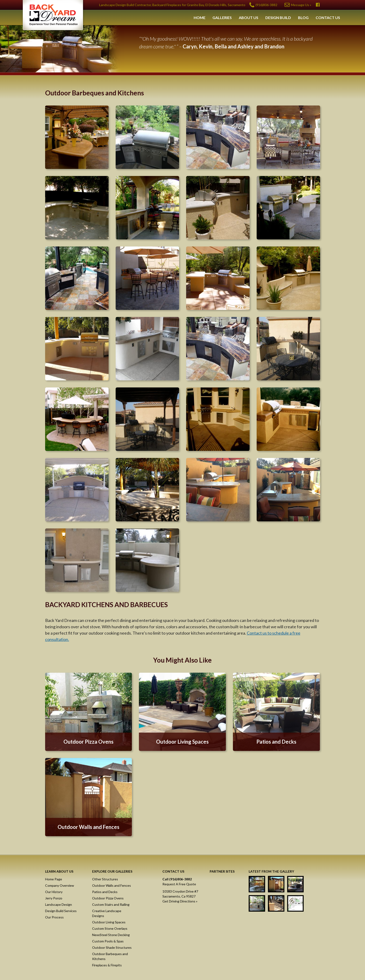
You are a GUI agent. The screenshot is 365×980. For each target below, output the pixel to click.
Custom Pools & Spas (108, 941)
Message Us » (301, 5)
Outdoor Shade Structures (112, 947)
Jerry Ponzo (54, 898)
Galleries (222, 18)
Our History (54, 892)
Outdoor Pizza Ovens (108, 898)
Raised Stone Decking (226, 918)
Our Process (54, 917)
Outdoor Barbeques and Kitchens (110, 956)
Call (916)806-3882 (177, 879)
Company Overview (60, 885)
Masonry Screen (226, 901)
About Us (249, 18)
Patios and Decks (105, 892)
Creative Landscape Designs (107, 913)
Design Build (278, 18)
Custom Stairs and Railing (111, 904)
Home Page (54, 879)
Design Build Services (61, 911)
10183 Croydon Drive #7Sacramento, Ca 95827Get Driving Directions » (180, 896)
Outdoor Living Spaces (109, 922)
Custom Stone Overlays (110, 928)
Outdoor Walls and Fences (112, 885)
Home (200, 18)
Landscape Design (59, 904)
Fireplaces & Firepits (107, 965)
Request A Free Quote (179, 884)
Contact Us (328, 18)
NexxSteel (226, 883)
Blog (303, 18)
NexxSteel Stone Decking (111, 935)
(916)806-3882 (266, 5)
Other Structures (105, 879)
